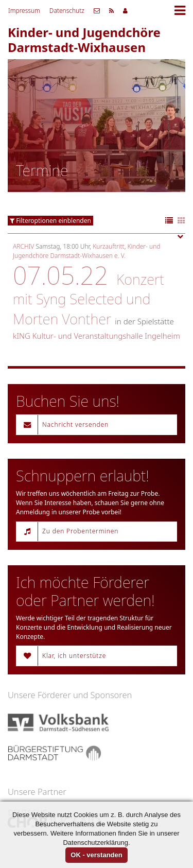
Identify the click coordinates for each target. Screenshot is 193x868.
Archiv (23, 246)
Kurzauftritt (109, 246)
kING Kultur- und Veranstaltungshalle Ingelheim (97, 336)
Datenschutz (67, 11)
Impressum (24, 11)
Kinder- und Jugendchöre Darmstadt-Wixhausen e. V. (87, 251)
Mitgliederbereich (125, 11)
